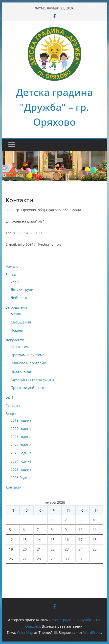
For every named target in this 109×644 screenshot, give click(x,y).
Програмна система (28, 355)
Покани (17, 330)
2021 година (21, 437)
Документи (15, 340)
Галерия (13, 405)
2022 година (21, 445)
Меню (16, 314)
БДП (9, 397)
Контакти (14, 487)
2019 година (21, 420)
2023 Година (21, 453)
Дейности (19, 298)
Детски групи (22, 289)
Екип (15, 281)
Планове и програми (28, 363)
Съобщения (21, 322)
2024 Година (21, 461)
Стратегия (19, 347)
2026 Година (21, 478)
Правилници (22, 371)
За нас (11, 275)
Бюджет (12, 414)
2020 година (21, 428)
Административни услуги (32, 379)
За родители (16, 307)
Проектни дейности (27, 388)
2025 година (21, 469)
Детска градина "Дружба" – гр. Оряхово (54, 107)
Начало (12, 266)
